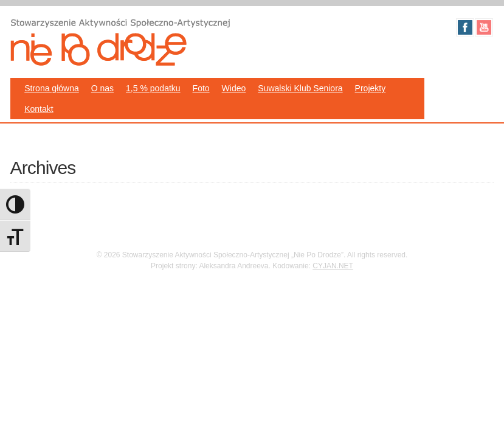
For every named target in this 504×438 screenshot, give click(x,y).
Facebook (465, 27)
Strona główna (52, 88)
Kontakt (39, 109)
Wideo (234, 88)
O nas (102, 88)
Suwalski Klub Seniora (300, 88)
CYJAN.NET (333, 266)
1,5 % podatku (153, 88)
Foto (201, 88)
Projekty (371, 88)
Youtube (484, 27)
